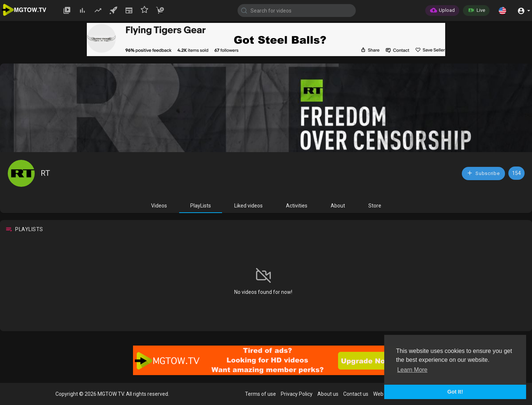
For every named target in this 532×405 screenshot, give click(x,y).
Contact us (356, 394)
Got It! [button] (455, 392)
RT (45, 173)
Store (375, 206)
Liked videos (248, 206)
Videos (159, 206)
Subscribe (483, 173)
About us (328, 394)
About (338, 206)
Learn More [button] (412, 370)
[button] (502, 10)
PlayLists (201, 206)
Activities (297, 206)
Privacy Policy (297, 394)
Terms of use (260, 394)
